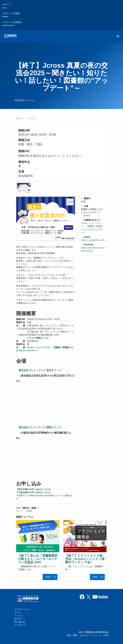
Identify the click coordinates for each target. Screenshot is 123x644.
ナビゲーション (22, 609)
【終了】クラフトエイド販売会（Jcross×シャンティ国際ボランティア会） (85, 559)
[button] (24, 188)
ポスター (19, 619)
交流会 (29, 511)
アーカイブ (20, 625)
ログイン (6, 6)
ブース (18, 612)
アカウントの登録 (11, 15)
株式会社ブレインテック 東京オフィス (40, 370)
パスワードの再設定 (12, 24)
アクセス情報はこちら (38, 338)
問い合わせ (20, 622)
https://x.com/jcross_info (93, 240)
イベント (32, 118)
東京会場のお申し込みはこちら (34, 489)
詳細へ (49, 577)
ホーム (19, 118)
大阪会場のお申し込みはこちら (34, 492)
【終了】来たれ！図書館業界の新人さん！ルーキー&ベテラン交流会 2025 (38, 559)
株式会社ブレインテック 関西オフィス (40, 427)
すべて (19, 511)
